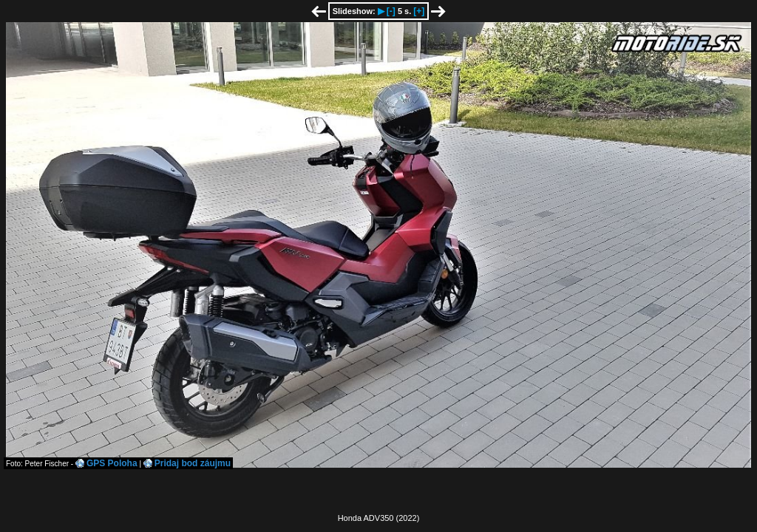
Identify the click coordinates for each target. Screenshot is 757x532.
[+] (419, 11)
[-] (391, 11)
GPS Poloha (112, 463)
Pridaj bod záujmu (193, 463)
